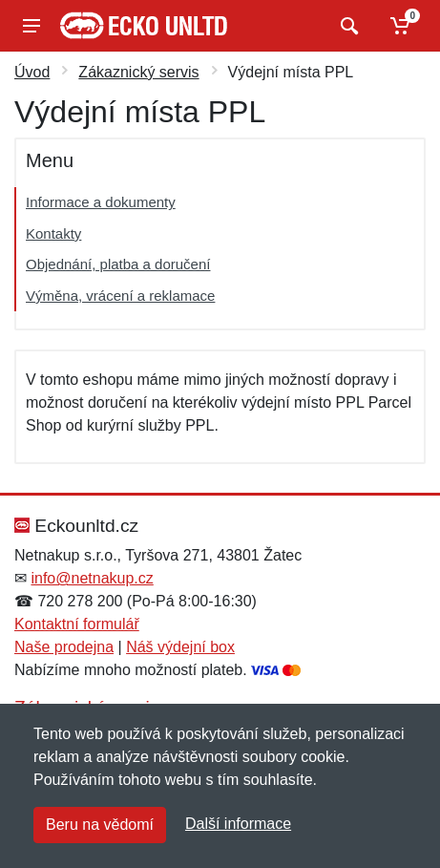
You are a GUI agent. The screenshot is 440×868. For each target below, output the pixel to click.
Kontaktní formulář (77, 624)
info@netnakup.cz (92, 578)
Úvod (32, 72)
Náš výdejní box (180, 647)
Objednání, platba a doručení (118, 264)
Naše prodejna (64, 647)
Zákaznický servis (138, 72)
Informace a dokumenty (101, 202)
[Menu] (31, 26)
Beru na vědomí (100, 825)
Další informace (238, 824)
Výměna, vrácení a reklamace (120, 296)
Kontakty (53, 233)
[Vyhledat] (347, 26)
